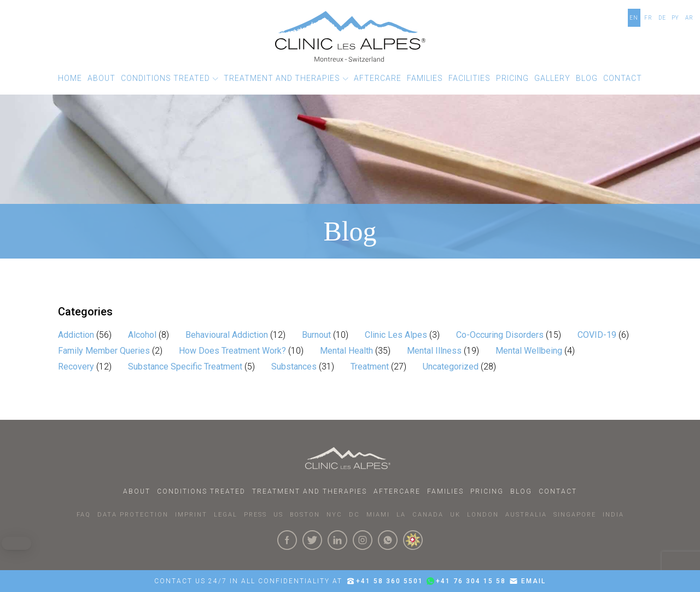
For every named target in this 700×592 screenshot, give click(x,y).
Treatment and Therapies (310, 491)
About (137, 491)
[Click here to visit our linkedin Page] (337, 540)
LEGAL (226, 515)
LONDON (483, 515)
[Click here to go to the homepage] (350, 36)
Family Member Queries (104, 351)
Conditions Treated (201, 491)
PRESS (255, 515)
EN (634, 18)
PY (675, 18)
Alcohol (142, 335)
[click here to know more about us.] (413, 540)
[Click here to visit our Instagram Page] (363, 540)
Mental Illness (434, 351)
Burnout (316, 335)
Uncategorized (451, 367)
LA (401, 515)
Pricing (487, 491)
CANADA (428, 515)
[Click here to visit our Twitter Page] (312, 540)
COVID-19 (597, 335)
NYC (334, 515)
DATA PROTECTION (133, 515)
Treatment (370, 367)
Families (445, 491)
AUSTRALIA (526, 515)
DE (662, 18)
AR (689, 18)
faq (84, 515)
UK (455, 515)
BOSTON (305, 515)
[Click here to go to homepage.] (350, 458)
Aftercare (397, 491)
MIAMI (378, 515)
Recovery (76, 367)
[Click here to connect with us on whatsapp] (388, 540)
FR (648, 18)
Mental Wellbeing (529, 351)
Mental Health (346, 351)
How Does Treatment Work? (232, 351)
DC (354, 515)
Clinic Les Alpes (396, 335)
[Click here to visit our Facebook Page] (287, 540)
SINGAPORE (575, 515)
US (278, 515)
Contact (558, 491)
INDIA (613, 515)
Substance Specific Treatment (185, 367)
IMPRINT (191, 515)
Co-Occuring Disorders (500, 335)
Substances (294, 367)
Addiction (76, 335)
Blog (521, 491)
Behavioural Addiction (227, 335)
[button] (170, 78)
